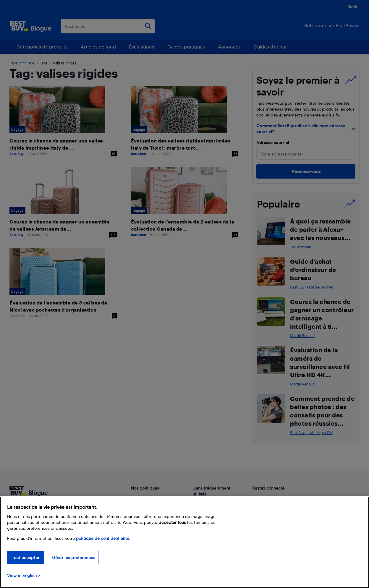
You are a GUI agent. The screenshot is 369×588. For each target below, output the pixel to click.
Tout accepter (26, 557)
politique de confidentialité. (103, 538)
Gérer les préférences (74, 557)
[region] (184, 542)
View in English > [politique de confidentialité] (24, 575)
